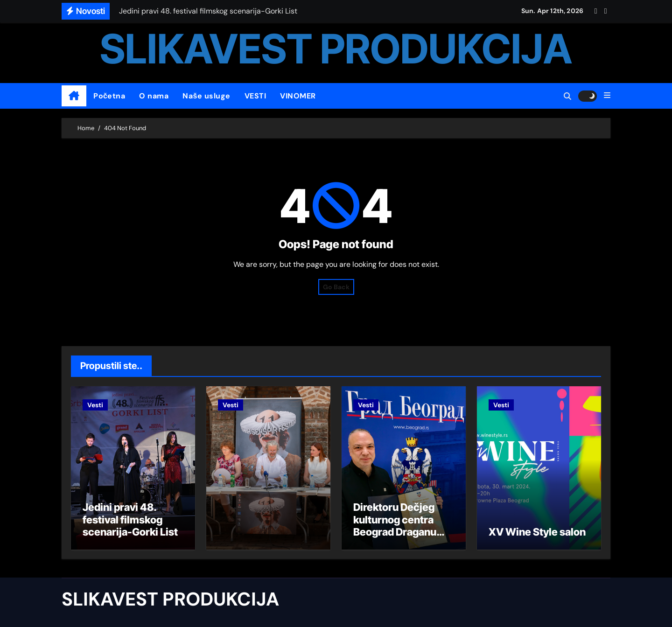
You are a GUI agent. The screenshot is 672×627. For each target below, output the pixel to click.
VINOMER (298, 96)
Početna (109, 96)
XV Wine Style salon (537, 532)
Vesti (95, 405)
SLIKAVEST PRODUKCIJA (336, 49)
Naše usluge (206, 96)
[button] (607, 96)
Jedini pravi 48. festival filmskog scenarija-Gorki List (130, 519)
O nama (154, 96)
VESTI (255, 96)
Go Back (336, 287)
